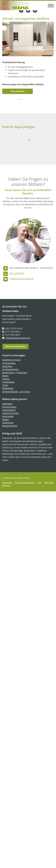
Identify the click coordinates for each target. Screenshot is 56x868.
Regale (6, 419)
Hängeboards (9, 410)
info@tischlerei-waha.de (21, 279)
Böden (5, 376)
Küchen (6, 379)
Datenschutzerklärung (25, 483)
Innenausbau (9, 363)
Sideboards (8, 423)
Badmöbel (7, 404)
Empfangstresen (10, 369)
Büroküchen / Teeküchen (15, 373)
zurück (19, 99)
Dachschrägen (9, 407)
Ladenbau (7, 366)
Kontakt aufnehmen (15, 346)
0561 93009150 (17, 273)
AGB (39, 483)
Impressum (7, 483)
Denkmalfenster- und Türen (16, 392)
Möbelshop (8, 388)
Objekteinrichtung (11, 360)
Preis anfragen (18, 91)
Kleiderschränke (10, 413)
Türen (5, 385)
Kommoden (8, 416)
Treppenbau (8, 382)
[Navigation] (50, 5)
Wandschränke (10, 426)
